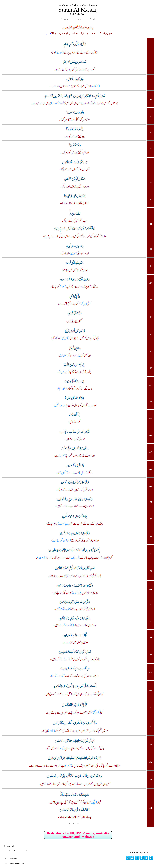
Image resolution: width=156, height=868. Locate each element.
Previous (65, 19)
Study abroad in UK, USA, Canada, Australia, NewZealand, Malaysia (78, 835)
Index (80, 19)
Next (92, 19)
